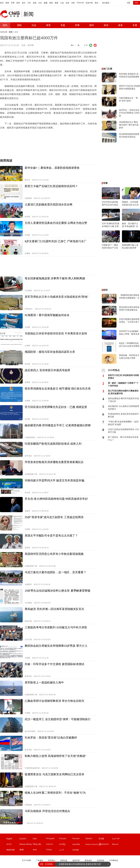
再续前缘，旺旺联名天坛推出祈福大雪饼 (129, 357)
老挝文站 (52, 845)
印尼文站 (92, 845)
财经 (18, 3)
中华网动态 (114, 860)
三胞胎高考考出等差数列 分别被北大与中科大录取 (56, 627)
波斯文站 (66, 850)
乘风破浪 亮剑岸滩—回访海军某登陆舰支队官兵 (54, 609)
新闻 (7, 3)
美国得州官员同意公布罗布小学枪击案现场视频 (54, 554)
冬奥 (135, 25)
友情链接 (101, 860)
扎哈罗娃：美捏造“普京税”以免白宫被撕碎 (51, 738)
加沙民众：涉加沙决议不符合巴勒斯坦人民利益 (129, 113)
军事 (13, 3)
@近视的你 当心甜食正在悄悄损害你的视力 (124, 408)
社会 (34, 25)
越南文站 (39, 845)
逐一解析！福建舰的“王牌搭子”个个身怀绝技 (123, 384)
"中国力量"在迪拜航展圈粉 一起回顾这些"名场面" (123, 423)
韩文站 (13, 845)
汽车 (29, 3)
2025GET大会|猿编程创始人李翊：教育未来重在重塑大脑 (129, 333)
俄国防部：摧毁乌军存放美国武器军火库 (50, 352)
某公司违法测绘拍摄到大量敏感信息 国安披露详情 (123, 392)
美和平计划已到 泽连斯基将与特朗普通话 (129, 87)
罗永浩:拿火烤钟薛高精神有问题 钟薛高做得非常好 (56, 499)
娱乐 (24, 3)
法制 (73, 3)
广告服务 (39, 860)
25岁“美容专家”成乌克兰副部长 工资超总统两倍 (54, 517)
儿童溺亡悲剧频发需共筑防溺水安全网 (48, 205)
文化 (40, 3)
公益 (62, 3)
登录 (137, 3)
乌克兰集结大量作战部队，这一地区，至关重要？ (55, 572)
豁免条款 (88, 860)
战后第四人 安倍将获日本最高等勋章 (47, 370)
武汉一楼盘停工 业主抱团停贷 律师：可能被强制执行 (58, 719)
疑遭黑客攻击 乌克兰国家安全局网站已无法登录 (54, 774)
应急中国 (89, 3)
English (9, 839)
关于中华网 (26, 860)
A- (79, 45)
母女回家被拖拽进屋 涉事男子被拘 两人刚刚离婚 (55, 278)
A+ (72, 45)
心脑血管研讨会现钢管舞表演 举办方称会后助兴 (54, 701)
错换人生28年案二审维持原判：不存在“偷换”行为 (55, 793)
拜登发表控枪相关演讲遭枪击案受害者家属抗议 (54, 462)
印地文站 (26, 850)
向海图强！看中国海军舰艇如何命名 (47, 315)
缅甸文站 (105, 845)
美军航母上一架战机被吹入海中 (44, 682)
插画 (51, 3)
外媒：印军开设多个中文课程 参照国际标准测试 (54, 664)
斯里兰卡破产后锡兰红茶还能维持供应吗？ (51, 186)
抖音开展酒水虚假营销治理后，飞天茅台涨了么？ (129, 321)
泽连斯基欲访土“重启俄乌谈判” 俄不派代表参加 (129, 125)
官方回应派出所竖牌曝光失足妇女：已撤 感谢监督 (56, 407)
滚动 (106, 25)
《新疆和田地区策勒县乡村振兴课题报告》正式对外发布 (129, 297)
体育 (48, 25)
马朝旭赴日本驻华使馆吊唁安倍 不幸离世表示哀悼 (56, 333)
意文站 (39, 839)
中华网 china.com (11, 14)
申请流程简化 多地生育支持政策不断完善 (123, 415)
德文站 (26, 839)
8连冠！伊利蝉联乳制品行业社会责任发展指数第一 (129, 345)
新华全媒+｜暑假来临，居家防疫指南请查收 (52, 168)
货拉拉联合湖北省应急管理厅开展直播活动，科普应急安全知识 (129, 309)
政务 (121, 25)
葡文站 (52, 839)
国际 (19, 25)
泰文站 (79, 845)
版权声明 (76, 860)
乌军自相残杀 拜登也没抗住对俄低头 (47, 811)
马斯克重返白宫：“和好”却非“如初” (128, 99)
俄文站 (79, 839)
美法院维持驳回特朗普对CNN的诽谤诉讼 (129, 135)
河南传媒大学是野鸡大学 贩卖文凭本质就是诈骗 (54, 480)
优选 (67, 3)
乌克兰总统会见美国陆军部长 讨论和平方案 (123, 431)
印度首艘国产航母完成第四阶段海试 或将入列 (53, 444)
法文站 (66, 839)
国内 (5, 25)
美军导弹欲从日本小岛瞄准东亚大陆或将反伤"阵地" (57, 297)
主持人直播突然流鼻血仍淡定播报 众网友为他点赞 (56, 223)
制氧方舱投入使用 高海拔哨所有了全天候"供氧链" (55, 756)
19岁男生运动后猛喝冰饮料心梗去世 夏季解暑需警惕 (57, 591)
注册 (128, 3)
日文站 (105, 839)
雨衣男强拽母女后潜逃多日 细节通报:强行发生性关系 (58, 389)
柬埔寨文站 (66, 845)
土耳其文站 (52, 850)
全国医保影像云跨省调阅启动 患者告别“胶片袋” (80, 864)
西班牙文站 (92, 839)
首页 (2, 3)
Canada (76, 850)
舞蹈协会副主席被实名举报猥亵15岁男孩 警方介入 (56, 646)
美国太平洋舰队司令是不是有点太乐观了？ (51, 536)
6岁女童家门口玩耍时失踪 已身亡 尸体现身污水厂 (56, 241)
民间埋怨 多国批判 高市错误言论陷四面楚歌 (129, 75)
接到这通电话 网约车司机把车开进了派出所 (123, 400)
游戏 (35, 3)
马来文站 (26, 845)
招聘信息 (64, 860)
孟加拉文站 (39, 850)
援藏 (46, 3)
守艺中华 (80, 3)
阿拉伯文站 (118, 839)
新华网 (31, 45)
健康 (57, 3)
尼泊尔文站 (13, 850)
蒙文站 (118, 845)
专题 (63, 25)
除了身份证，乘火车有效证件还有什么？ (123, 438)
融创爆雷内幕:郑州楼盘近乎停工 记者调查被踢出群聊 (58, 425)
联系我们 (52, 860)
